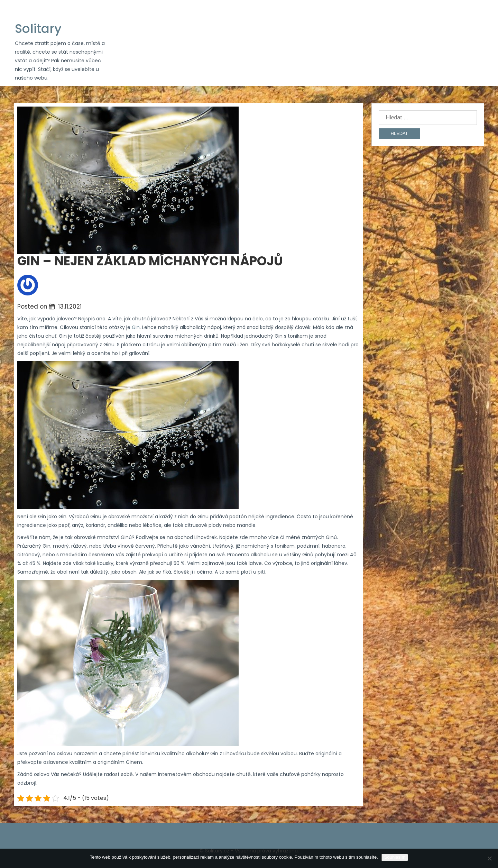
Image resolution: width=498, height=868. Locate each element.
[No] (489, 858)
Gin (136, 327)
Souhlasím (395, 857)
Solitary (38, 29)
